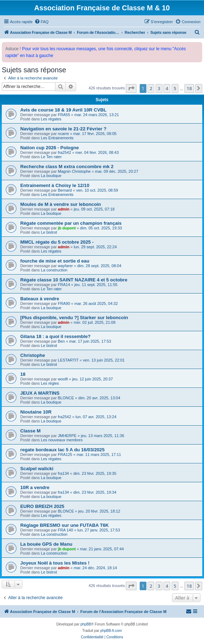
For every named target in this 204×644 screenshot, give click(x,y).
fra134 (63, 473)
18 (23, 374)
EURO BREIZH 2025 (42, 506)
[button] (131, 88)
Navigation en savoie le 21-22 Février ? (63, 129)
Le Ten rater (51, 157)
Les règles (50, 383)
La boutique (51, 176)
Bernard (65, 190)
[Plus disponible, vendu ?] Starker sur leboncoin (74, 318)
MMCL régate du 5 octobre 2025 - (57, 242)
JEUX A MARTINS (40, 393)
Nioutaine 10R (36, 412)
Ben (61, 341)
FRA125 (65, 455)
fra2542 (65, 152)
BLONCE (66, 398)
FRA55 (64, 115)
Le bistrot (49, 232)
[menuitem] (42, 22)
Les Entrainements (57, 138)
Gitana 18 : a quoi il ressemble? (55, 336)
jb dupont (67, 228)
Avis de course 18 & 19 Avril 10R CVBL (63, 110)
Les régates (51, 119)
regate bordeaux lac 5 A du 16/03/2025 (62, 450)
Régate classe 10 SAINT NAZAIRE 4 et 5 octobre (74, 280)
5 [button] (175, 88)
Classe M (30, 431)
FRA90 (64, 303)
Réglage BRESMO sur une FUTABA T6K (65, 525)
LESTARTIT (68, 360)
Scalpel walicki (37, 469)
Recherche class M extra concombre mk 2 (67, 167)
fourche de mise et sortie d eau (55, 261)
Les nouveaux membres (62, 440)
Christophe (33, 355)
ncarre (63, 134)
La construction (54, 270)
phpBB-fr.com (111, 631)
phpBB (86, 624)
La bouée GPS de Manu (46, 544)
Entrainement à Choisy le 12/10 (55, 185)
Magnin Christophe (74, 171)
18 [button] (189, 88)
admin (64, 209)
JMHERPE (67, 436)
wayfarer (65, 266)
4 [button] (167, 88)
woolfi (63, 379)
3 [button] (159, 88)
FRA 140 (66, 530)
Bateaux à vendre (40, 299)
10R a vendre (35, 487)
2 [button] (151, 88)
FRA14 (64, 285)
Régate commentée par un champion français (71, 223)
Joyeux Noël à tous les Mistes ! (55, 563)
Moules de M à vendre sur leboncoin (61, 204)
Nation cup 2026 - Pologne (50, 148)
